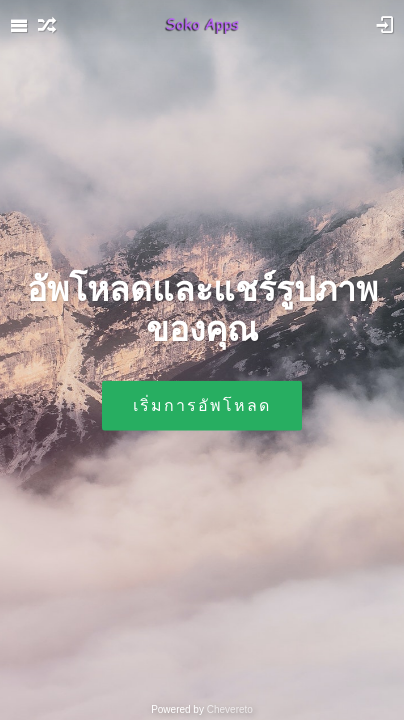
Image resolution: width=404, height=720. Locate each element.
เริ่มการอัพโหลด (202, 404)
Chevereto (230, 709)
